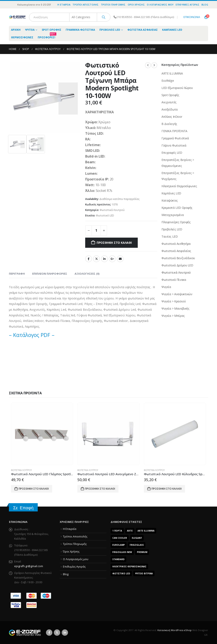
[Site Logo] (17, 17)
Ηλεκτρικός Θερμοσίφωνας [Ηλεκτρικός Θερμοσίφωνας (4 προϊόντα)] (129, 566)
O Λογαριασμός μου (160, 5)
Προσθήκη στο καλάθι (114, 243)
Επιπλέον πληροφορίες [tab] (50, 274)
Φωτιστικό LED (105, 215)
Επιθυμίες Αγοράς (187, 5)
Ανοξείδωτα (170, 109)
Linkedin (65, 633)
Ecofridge (168, 81)
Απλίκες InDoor (172, 117)
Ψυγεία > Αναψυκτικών (177, 294)
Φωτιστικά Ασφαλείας (143, 30)
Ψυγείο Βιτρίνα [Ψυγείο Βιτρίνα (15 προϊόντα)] (144, 573)
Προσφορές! (47, 36)
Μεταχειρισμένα (173, 215)
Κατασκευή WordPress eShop (175, 630)
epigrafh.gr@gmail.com (29, 566)
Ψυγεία (30, 30)
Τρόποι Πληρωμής (113, 5)
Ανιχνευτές (169, 102)
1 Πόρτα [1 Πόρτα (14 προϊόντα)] (117, 531)
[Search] (104, 17)
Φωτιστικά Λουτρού (112, 210)
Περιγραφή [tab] (17, 274)
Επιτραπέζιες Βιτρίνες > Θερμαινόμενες (178, 163)
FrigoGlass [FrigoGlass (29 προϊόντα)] (137, 545)
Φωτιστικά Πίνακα (174, 280)
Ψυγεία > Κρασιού (174, 301)
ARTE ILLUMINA (172, 73)
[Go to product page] (42, 434)
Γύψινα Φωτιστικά (174, 145)
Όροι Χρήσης (136, 5)
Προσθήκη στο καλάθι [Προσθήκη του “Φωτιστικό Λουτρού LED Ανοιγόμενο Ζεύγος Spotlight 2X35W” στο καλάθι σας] (100, 489)
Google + (112, 259)
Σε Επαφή (23, 508)
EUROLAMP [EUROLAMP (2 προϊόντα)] (119, 545)
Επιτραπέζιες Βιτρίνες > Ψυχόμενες (178, 176)
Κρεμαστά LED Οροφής (177, 208)
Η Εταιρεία (64, 5)
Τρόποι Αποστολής (86, 5)
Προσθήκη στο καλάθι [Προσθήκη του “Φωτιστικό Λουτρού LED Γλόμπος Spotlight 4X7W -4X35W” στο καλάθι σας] (34, 489)
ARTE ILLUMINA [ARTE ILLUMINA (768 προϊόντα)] (146, 531)
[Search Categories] (83, 17)
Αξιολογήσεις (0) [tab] (87, 274)
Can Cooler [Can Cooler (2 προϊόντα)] (120, 538)
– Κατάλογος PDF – (32, 335)
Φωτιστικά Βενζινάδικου (178, 258)
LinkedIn (104, 259)
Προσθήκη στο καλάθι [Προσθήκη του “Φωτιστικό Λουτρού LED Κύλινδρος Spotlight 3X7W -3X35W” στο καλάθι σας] (167, 489)
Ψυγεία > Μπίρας (173, 316)
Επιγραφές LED (172, 153)
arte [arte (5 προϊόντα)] (130, 531)
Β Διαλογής (169, 124)
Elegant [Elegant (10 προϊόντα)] (137, 538)
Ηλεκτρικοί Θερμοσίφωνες (179, 186)
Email (120, 259)
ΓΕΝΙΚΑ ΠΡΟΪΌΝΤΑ (174, 131)
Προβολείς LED (110, 30)
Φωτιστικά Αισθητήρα (176, 244)
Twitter (96, 259)
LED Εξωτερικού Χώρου (177, 88)
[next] (154, 65)
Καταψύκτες (170, 200)
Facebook (89, 259)
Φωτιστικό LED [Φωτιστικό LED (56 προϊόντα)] (121, 573)
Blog (205, 5)
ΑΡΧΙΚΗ (16, 30)
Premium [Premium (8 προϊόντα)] (142, 552)
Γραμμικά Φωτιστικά (80, 30)
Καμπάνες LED (172, 30)
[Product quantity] (96, 230)
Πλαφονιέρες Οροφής (176, 222)
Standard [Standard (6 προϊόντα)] (118, 559)
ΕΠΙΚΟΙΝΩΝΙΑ (192, 17)
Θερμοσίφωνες (22, 37)
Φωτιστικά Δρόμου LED (177, 265)
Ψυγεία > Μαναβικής (175, 308)
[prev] (148, 65)
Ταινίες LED (170, 236)
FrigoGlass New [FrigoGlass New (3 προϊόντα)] (122, 552)
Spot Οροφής (51, 30)
